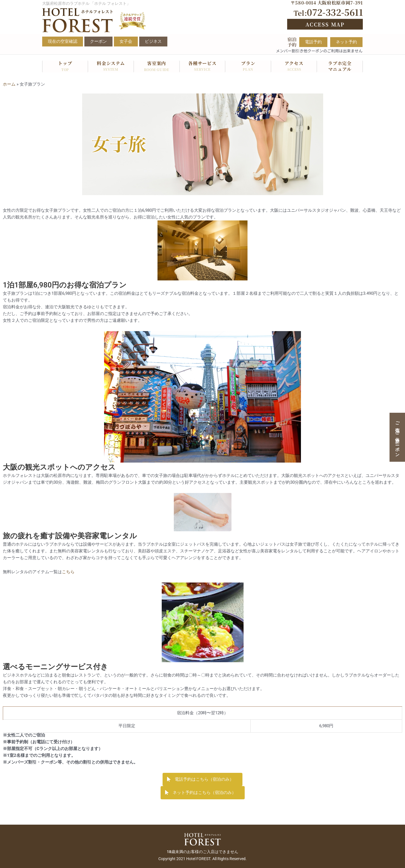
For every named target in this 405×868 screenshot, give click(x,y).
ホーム (9, 84)
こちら (68, 572)
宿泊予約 (292, 42)
